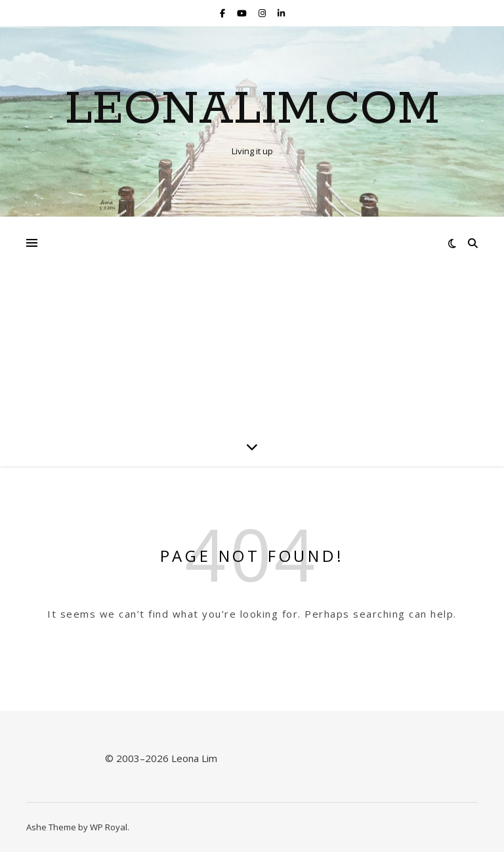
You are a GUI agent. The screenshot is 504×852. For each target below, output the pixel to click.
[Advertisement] (252, 315)
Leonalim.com (252, 110)
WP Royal (109, 827)
